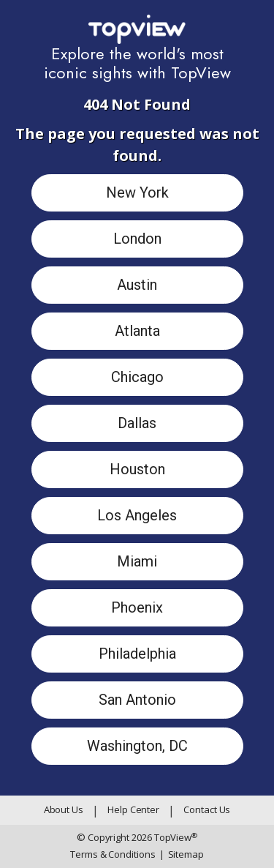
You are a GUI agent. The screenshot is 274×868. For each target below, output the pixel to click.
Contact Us (207, 809)
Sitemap (182, 855)
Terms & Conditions (113, 854)
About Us (64, 809)
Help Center (133, 809)
